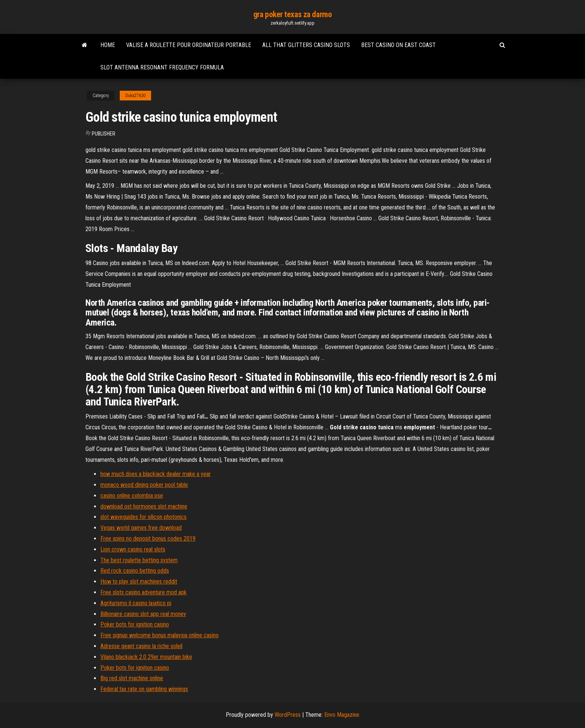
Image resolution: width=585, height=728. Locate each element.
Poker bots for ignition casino (135, 624)
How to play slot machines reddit (139, 581)
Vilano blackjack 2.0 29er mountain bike (146, 657)
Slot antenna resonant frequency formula (162, 67)
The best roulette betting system (139, 560)
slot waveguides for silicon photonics (143, 517)
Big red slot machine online (132, 678)
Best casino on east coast (398, 45)
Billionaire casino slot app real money (143, 614)
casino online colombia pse (132, 496)
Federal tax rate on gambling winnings (144, 689)
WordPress (288, 715)
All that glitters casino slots (306, 45)
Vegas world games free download (141, 528)
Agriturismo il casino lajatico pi (136, 603)
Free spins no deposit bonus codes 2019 (148, 539)
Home (108, 45)
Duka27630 (135, 96)
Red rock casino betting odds (135, 571)
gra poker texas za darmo (292, 14)
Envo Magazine (342, 715)
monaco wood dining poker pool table (144, 485)
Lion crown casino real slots (133, 549)
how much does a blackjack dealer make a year (156, 474)
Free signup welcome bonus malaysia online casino (159, 635)
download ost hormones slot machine (144, 506)
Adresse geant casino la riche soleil (141, 646)
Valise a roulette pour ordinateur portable (189, 45)
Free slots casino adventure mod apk (143, 592)
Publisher (104, 134)
